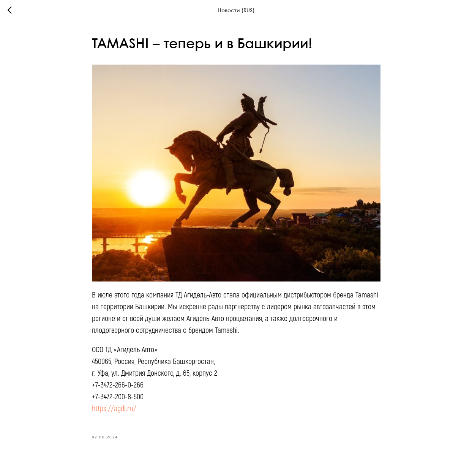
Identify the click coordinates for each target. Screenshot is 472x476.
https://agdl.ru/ (114, 409)
